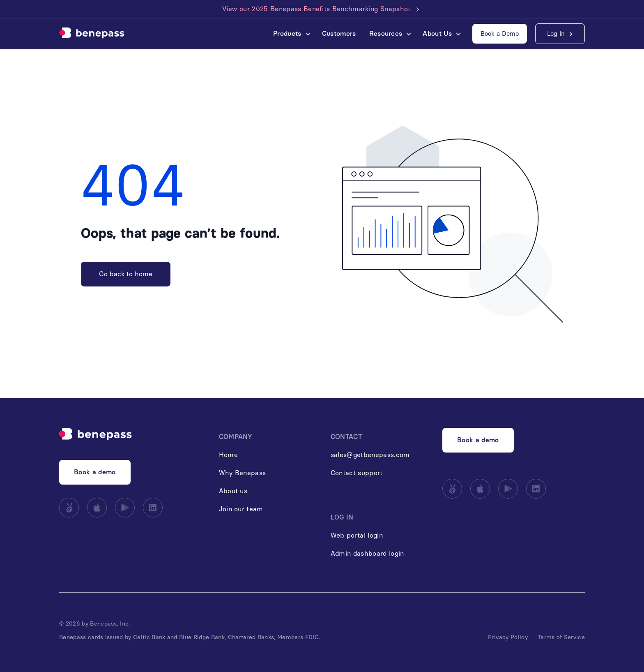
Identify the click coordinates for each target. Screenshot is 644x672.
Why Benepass (243, 473)
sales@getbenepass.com (370, 455)
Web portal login (357, 535)
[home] (92, 34)
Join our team (241, 509)
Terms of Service (561, 637)
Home (228, 455)
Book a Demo (500, 34)
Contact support (357, 473)
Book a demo (95, 472)
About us (233, 491)
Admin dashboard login (367, 553)
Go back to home (126, 274)
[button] (291, 34)
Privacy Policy (508, 637)
